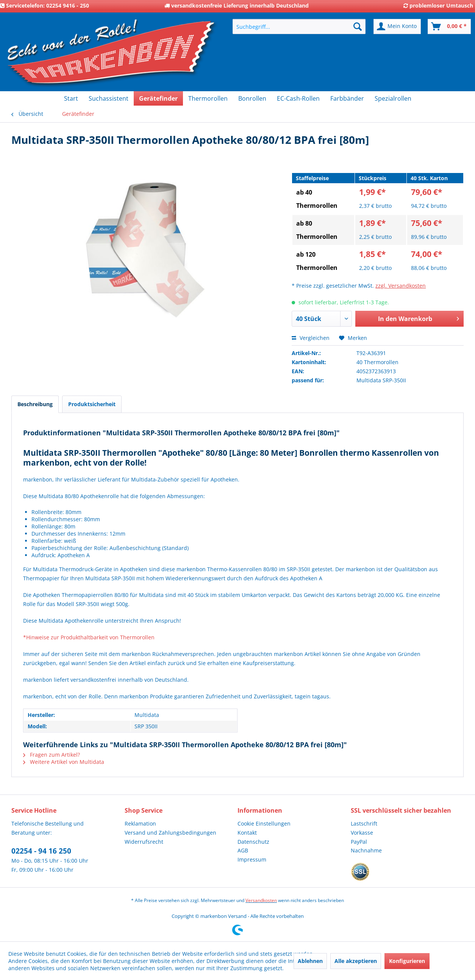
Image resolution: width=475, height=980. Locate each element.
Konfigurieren (407, 961)
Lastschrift (364, 823)
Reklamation (140, 823)
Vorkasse (362, 833)
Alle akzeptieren (356, 961)
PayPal (359, 842)
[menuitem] (299, 26)
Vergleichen (311, 338)
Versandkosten (261, 900)
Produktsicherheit (92, 404)
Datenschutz (253, 842)
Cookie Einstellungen (264, 823)
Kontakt (247, 833)
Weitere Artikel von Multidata (64, 762)
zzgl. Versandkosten (401, 286)
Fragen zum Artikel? (52, 755)
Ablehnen (310, 961)
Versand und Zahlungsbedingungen (170, 833)
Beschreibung (35, 404)
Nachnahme (366, 850)
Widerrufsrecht (144, 842)
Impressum (252, 859)
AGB (243, 850)
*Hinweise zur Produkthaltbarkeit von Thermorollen (89, 637)
